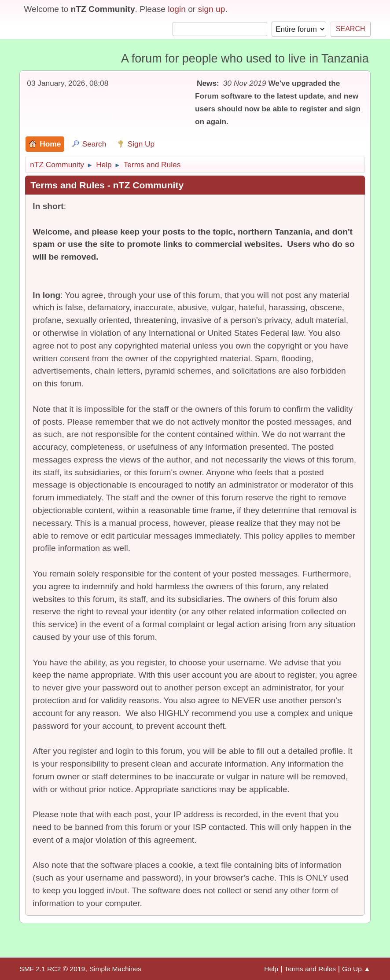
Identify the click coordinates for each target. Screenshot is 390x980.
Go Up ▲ (356, 969)
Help (271, 969)
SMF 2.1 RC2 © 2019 (52, 969)
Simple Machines (115, 969)
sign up (212, 9)
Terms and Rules (310, 969)
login (177, 9)
